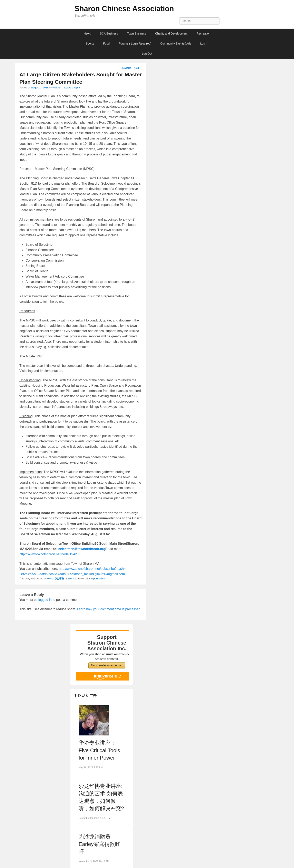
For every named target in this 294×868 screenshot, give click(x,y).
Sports (90, 44)
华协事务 (59, 579)
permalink (99, 579)
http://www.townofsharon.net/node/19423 (49, 554)
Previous (124, 68)
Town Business (136, 33)
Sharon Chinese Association (124, 9)
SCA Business (109, 33)
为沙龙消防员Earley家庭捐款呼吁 (99, 844)
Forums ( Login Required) (135, 44)
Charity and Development (171, 33)
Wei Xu (56, 88)
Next (138, 68)
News (87, 33)
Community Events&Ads (176, 44)
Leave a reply (72, 88)
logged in (45, 600)
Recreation (204, 33)
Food (106, 44)
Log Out (147, 54)
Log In (204, 44)
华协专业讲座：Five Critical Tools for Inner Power (99, 750)
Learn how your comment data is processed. (109, 609)
